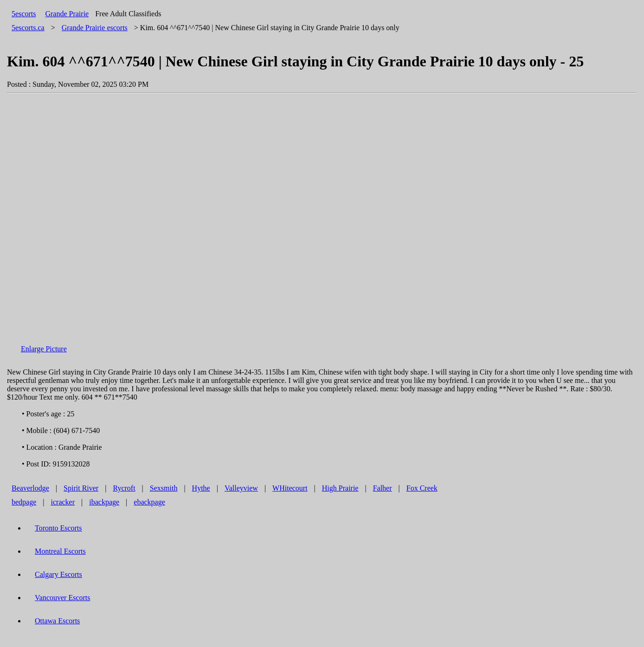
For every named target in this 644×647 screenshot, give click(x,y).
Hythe (201, 488)
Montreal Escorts (60, 551)
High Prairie (340, 488)
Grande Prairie (67, 14)
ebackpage (149, 502)
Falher (383, 488)
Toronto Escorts (58, 528)
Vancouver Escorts (63, 598)
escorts (95, 28)
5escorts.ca (28, 28)
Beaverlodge (30, 488)
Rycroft (124, 488)
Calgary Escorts (58, 574)
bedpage (24, 502)
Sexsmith (164, 488)
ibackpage (104, 502)
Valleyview (241, 488)
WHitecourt (290, 488)
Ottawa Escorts (57, 621)
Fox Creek (422, 488)
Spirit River (81, 488)
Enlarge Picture (44, 349)
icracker (63, 502)
